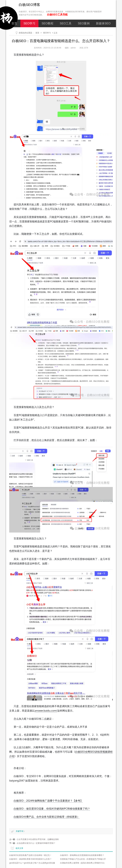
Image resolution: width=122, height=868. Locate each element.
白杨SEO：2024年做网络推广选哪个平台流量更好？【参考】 (48, 801)
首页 (14, 23)
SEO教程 (47, 23)
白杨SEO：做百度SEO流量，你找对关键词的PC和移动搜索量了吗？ (52, 809)
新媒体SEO (103, 23)
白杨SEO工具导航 (57, 15)
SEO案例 (84, 23)
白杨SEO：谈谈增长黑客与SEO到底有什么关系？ (30, 859)
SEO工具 (66, 23)
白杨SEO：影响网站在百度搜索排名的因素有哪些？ (82, 855)
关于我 (70, 31)
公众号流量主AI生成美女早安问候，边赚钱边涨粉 (38, 839)
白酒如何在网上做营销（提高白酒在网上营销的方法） (83, 863)
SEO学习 (29, 23)
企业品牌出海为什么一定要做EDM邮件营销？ (36, 843)
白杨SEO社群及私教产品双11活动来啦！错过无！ (30, 855)
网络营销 (54, 31)
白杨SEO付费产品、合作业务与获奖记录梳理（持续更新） (47, 817)
